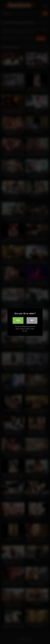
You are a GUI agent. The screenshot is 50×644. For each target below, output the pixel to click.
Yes (18, 320)
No (32, 320)
